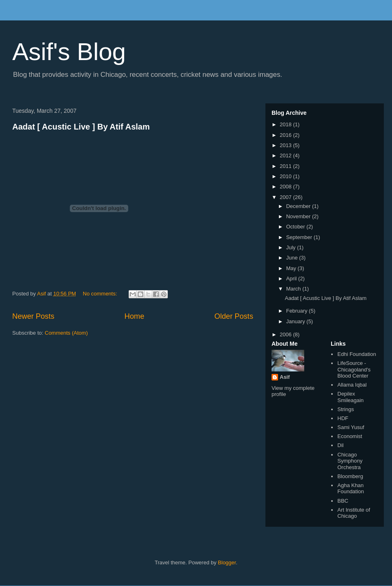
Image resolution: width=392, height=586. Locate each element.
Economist (350, 436)
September (300, 237)
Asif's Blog (69, 52)
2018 (286, 124)
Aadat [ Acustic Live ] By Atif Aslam (81, 127)
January (296, 321)
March (294, 289)
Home (135, 316)
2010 (286, 176)
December (299, 206)
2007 (286, 197)
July (292, 247)
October (296, 227)
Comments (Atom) (66, 333)
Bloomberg (350, 476)
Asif (285, 377)
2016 (286, 135)
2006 (286, 334)
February (298, 311)
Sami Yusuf (351, 427)
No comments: (101, 294)
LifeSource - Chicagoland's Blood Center (354, 369)
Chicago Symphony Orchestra (350, 461)
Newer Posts (33, 316)
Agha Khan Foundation (351, 489)
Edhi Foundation (357, 354)
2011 (286, 166)
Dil (340, 445)
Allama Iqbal (352, 385)
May (292, 268)
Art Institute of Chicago (354, 513)
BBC (343, 501)
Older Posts (234, 316)
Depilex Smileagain (350, 397)
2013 (286, 145)
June (293, 258)
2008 (286, 187)
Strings (345, 409)
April (292, 278)
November (299, 216)
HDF (343, 418)
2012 (286, 155)
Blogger (227, 563)
